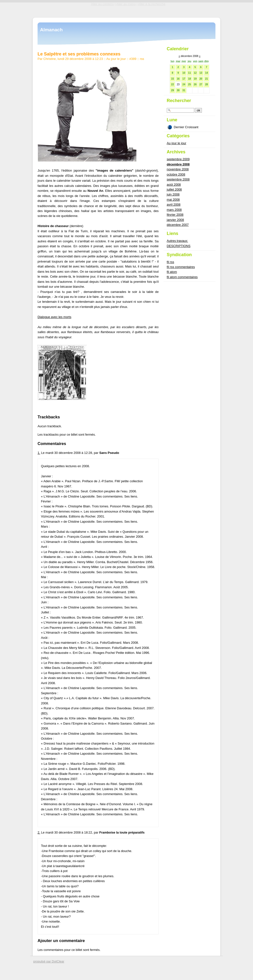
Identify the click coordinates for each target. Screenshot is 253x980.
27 (201, 84)
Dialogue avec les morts (54, 317)
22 (172, 84)
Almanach (51, 30)
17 (184, 79)
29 (172, 90)
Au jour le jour (116, 59)
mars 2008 (174, 210)
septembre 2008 (178, 179)
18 (189, 79)
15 (172, 79)
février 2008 (175, 215)
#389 (133, 59)
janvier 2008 (175, 220)
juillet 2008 (174, 189)
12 (195, 73)
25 (189, 84)
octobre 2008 (176, 174)
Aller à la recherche (152, 4)
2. (39, 832)
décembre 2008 (178, 164)
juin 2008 (173, 194)
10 (184, 73)
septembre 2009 (178, 159)
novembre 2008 (178, 169)
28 (206, 84)
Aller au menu (126, 4)
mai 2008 (173, 200)
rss (142, 59)
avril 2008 (174, 205)
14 (206, 73)
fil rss (170, 262)
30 (178, 90)
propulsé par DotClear (49, 961)
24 (184, 84)
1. (39, 453)
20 (201, 79)
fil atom (172, 272)
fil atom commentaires (182, 277)
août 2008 (174, 185)
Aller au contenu (102, 4)
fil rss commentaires (181, 267)
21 (206, 79)
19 (195, 79)
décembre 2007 (178, 225)
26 (195, 84)
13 (201, 73)
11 (189, 73)
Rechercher (179, 101)
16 (178, 79)
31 (184, 90)
